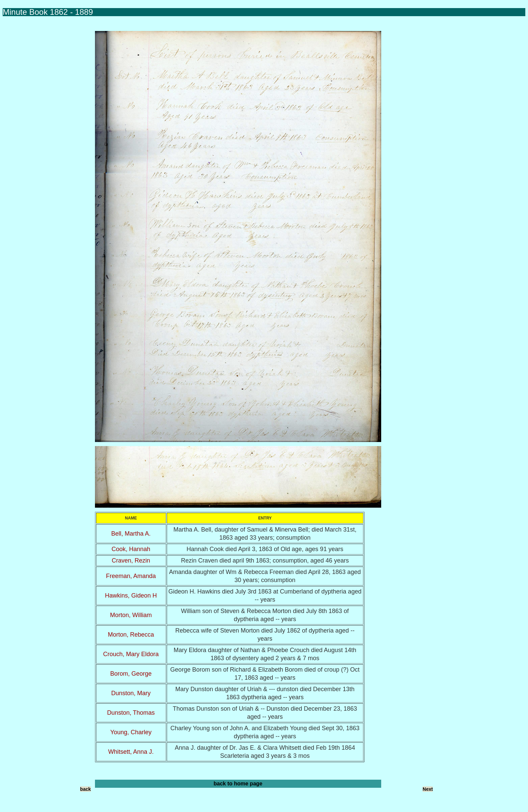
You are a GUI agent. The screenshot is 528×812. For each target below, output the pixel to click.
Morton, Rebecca (131, 635)
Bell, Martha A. (131, 534)
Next (428, 789)
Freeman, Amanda (131, 576)
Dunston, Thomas (131, 713)
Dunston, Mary (131, 693)
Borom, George (131, 674)
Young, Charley (131, 732)
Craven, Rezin (131, 561)
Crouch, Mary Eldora (131, 654)
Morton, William (131, 615)
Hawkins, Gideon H (131, 596)
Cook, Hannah (131, 549)
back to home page (238, 784)
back (86, 789)
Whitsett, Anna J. (131, 752)
